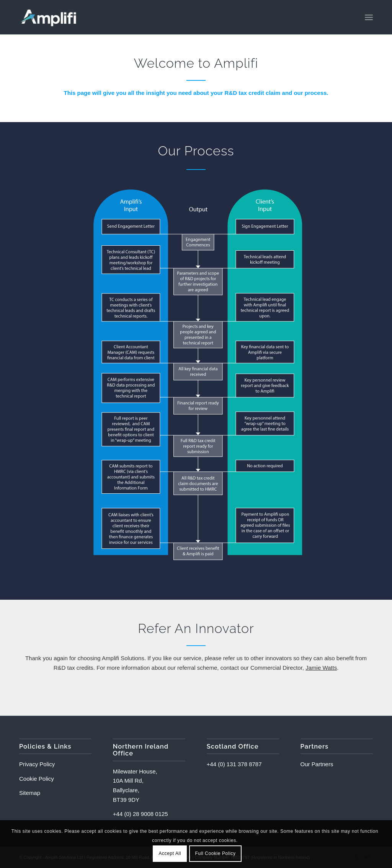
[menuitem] (369, 17)
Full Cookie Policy (215, 853)
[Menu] (369, 17)
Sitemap (30, 793)
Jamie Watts (321, 668)
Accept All (170, 853)
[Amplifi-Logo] (48, 17)
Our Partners (317, 764)
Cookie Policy (37, 779)
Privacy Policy (37, 764)
